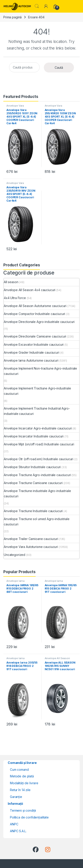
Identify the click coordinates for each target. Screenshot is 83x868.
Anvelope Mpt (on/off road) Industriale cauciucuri (39, 444)
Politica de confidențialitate (29, 817)
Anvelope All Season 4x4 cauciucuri (30, 290)
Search (37, 6)
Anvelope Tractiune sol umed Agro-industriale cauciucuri (37, 522)
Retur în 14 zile (20, 790)
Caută (59, 68)
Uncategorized (14, 555)
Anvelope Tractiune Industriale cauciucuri (33, 511)
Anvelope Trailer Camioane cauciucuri (31, 539)
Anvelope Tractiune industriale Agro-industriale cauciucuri (37, 493)
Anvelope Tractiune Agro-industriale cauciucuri (37, 475)
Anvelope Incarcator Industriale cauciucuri (34, 436)
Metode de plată (22, 776)
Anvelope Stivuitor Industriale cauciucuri (32, 467)
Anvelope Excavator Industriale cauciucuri (34, 344)
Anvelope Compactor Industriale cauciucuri (34, 314)
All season (11, 282)
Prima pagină (13, 17)
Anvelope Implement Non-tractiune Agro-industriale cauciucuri (40, 371)
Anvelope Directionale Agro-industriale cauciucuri (39, 322)
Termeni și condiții (23, 810)
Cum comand (19, 770)
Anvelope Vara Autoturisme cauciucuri (21, 107)
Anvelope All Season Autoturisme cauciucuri (35, 306)
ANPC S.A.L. (18, 831)
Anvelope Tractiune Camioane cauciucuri (33, 483)
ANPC (14, 824)
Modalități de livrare (24, 783)
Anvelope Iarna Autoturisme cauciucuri (31, 360)
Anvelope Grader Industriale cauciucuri (32, 352)
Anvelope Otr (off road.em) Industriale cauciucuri (39, 459)
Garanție (16, 797)
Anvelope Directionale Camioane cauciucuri (35, 336)
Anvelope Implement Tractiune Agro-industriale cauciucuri (37, 391)
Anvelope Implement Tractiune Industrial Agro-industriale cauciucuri (37, 411)
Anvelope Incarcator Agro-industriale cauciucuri (38, 428)
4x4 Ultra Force (15, 298)
